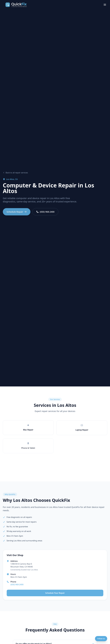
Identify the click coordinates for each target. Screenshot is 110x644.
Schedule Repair (17, 214)
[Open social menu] (101, 639)
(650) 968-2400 (45, 214)
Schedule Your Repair (55, 595)
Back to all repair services (15, 173)
